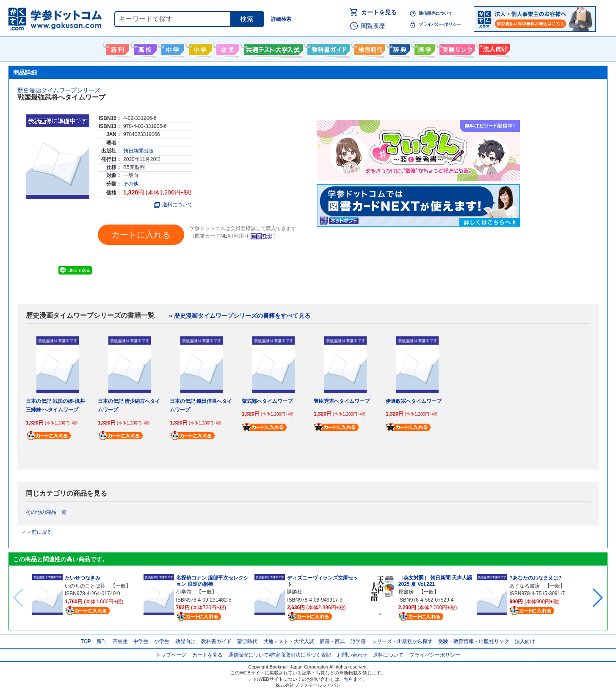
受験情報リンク (456, 48)
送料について (173, 205)
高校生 (120, 641)
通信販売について (436, 13)
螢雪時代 (369, 48)
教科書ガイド (327, 48)
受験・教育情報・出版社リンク (474, 641)
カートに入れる (141, 235)
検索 (247, 19)
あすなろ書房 (525, 586)
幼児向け (227, 48)
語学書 (424, 48)
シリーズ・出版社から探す (402, 641)
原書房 (406, 592)
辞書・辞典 (332, 641)
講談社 (295, 592)
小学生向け (199, 48)
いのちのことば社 (85, 586)
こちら (346, 679)
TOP (86, 641)
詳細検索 (281, 19)
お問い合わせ (352, 655)
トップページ (171, 655)
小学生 (162, 641)
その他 (131, 184)
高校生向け (144, 48)
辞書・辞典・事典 (399, 48)
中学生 (141, 641)
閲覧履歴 (373, 26)
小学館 (184, 592)
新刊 (102, 641)
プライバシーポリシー (440, 24)
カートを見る (379, 12)
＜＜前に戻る (37, 532)
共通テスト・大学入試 (272, 48)
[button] (597, 598)
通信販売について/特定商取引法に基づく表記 (280, 655)
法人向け (493, 48)
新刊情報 (117, 48)
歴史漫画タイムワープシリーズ (59, 90)
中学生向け (172, 48)
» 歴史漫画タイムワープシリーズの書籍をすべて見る (240, 316)
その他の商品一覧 (46, 512)
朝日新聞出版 (138, 151)
